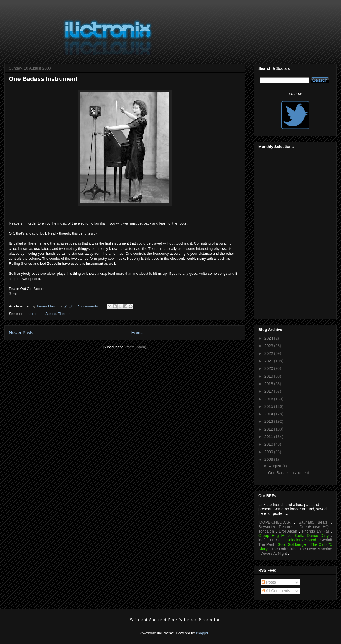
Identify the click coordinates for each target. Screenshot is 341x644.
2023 (269, 346)
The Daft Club (283, 549)
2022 (269, 353)
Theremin (66, 314)
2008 (269, 459)
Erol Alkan (288, 531)
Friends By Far (315, 531)
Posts (269, 582)
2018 (269, 384)
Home (137, 333)
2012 (269, 429)
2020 (269, 368)
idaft (262, 540)
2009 (269, 452)
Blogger (202, 633)
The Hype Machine (316, 549)
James (51, 314)
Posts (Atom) (136, 347)
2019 (269, 376)
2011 (269, 437)
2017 (269, 391)
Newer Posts (21, 333)
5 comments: (89, 306)
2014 (269, 414)
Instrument (35, 314)
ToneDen (266, 531)
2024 (269, 338)
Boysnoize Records (276, 527)
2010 (269, 444)
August (275, 466)
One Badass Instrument (43, 79)
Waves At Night (274, 553)
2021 (269, 361)
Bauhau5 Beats (313, 522)
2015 (269, 406)
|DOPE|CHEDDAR (274, 522)
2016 (269, 399)
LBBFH (276, 540)
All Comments (276, 591)
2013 (269, 421)
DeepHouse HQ (314, 527)
